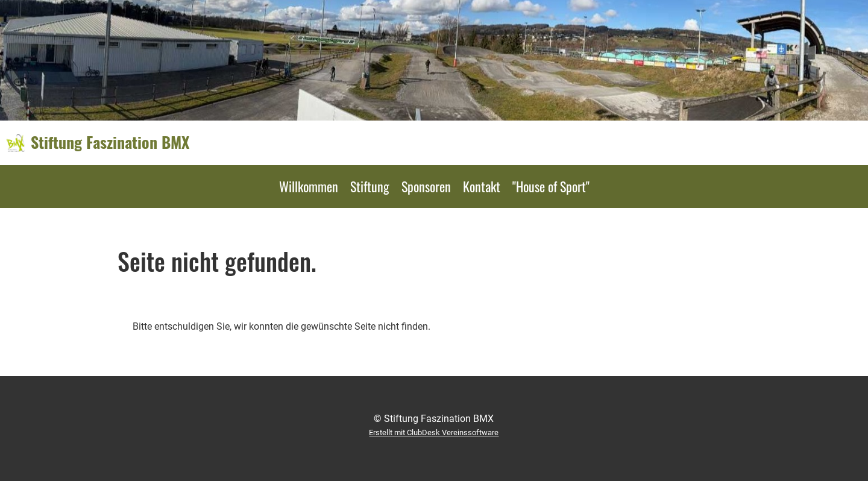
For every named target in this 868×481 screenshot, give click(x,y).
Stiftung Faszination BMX (110, 142)
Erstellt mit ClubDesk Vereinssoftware (434, 432)
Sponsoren (426, 186)
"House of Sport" (551, 186)
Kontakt (482, 186)
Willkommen (309, 186)
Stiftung (370, 186)
